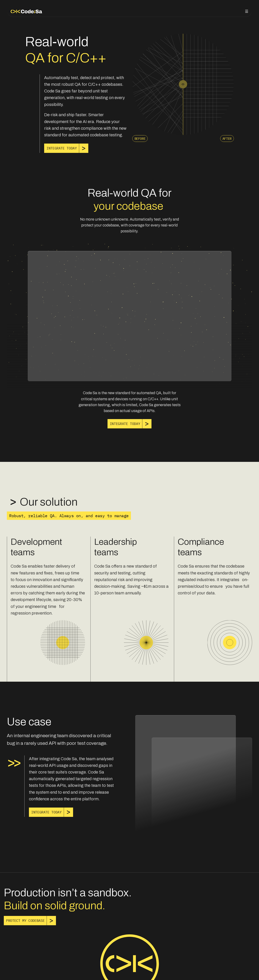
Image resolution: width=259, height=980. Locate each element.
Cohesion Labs (240, 972)
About (204, 11)
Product (186, 11)
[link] (62, 148)
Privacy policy (20, 972)
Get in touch (238, 11)
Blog (218, 11)
